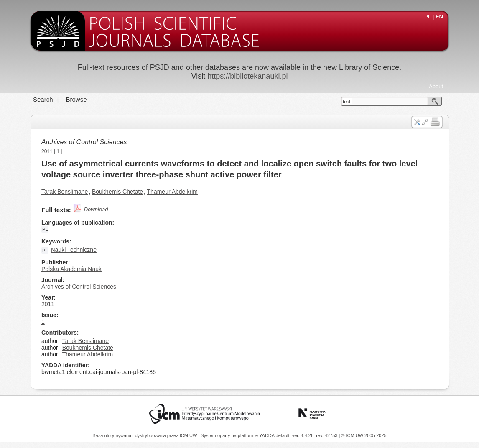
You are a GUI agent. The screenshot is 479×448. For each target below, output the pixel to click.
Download (96, 209)
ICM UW (189, 435)
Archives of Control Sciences (84, 142)
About (436, 86)
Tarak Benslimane (65, 192)
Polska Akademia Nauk (71, 269)
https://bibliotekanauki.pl (247, 76)
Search (43, 99)
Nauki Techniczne (73, 250)
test (347, 102)
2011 (47, 151)
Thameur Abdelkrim (172, 192)
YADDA (268, 435)
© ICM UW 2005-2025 (364, 435)
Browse (76, 99)
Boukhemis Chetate (117, 192)
